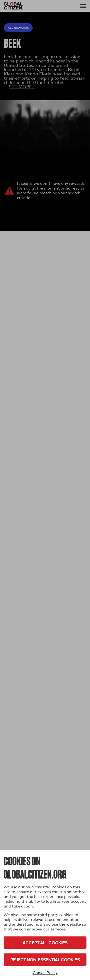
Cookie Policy (45, 973)
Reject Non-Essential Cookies (45, 960)
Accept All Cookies (45, 943)
